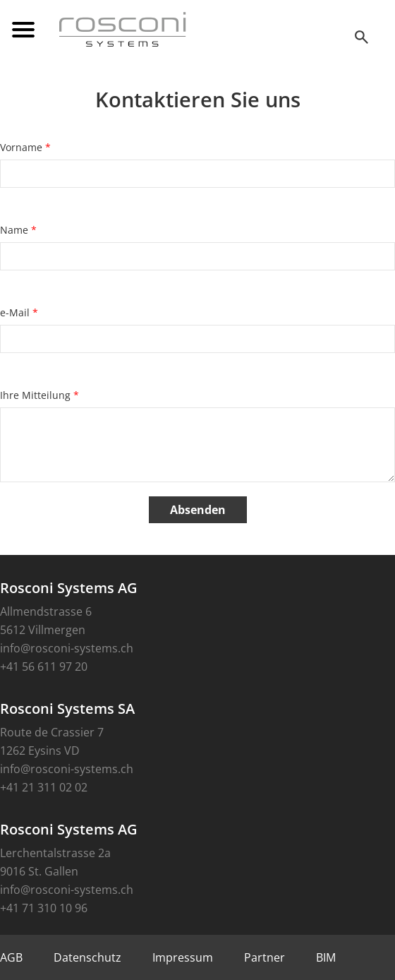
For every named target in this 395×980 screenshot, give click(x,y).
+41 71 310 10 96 (44, 908)
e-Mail (19, 312)
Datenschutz (87, 957)
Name (18, 230)
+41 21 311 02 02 (44, 787)
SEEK (363, 37)
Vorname (25, 147)
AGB (11, 957)
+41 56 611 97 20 (44, 667)
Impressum (183, 957)
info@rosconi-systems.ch (67, 648)
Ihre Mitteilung (39, 395)
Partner (265, 957)
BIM (326, 957)
